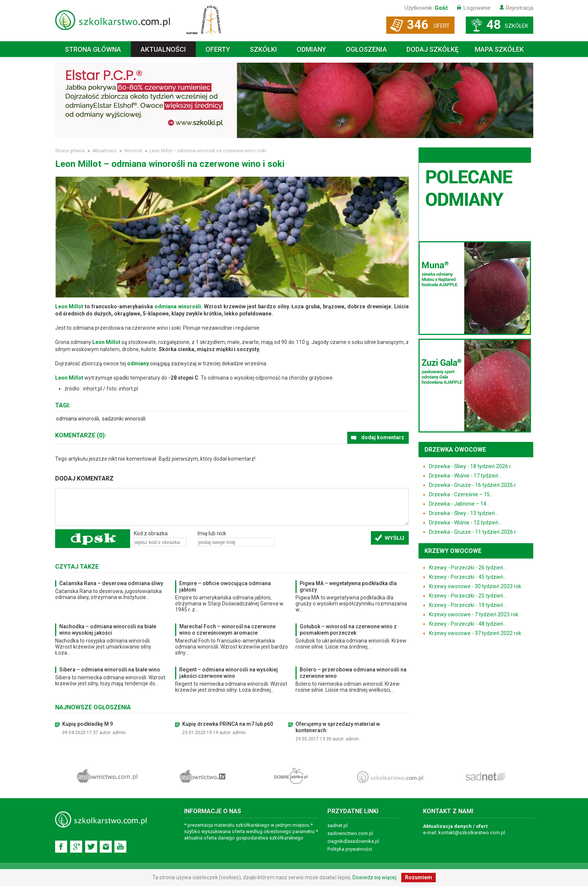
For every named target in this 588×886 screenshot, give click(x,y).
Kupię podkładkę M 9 (88, 724)
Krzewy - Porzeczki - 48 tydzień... (468, 624)
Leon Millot (69, 306)
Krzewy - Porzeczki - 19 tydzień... (468, 605)
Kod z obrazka (151, 533)
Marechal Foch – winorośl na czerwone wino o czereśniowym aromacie (227, 630)
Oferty (218, 49)
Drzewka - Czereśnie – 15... (461, 494)
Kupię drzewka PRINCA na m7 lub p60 (228, 724)
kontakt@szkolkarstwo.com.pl (472, 833)
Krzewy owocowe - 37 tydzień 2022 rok (475, 633)
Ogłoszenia (366, 49)
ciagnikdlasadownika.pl (353, 841)
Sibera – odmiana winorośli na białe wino (110, 670)
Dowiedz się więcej (374, 877)
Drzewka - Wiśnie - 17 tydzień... (465, 476)
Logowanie (477, 8)
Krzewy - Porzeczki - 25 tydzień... (468, 596)
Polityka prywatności (350, 849)
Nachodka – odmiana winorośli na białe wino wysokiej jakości (108, 630)
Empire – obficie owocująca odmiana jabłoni (225, 586)
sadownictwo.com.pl (350, 833)
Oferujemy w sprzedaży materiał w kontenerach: (338, 727)
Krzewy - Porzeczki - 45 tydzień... (468, 577)
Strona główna (93, 49)
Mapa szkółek (499, 49)
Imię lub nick (212, 533)
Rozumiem (418, 877)
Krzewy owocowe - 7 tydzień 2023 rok (474, 614)
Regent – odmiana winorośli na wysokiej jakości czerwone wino (229, 673)
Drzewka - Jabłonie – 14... (459, 504)
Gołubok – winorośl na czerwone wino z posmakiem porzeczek (348, 630)
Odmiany (311, 49)
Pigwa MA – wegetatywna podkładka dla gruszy (348, 586)
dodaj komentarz (383, 437)
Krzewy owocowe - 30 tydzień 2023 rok (475, 586)
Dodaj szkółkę (433, 49)
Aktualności (163, 49)
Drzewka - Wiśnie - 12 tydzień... (465, 523)
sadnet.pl (337, 825)
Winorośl (133, 151)
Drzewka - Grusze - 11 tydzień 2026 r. (473, 532)
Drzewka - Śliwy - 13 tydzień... (464, 513)
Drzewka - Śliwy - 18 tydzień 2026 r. (470, 466)
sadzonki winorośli (124, 419)
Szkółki (263, 49)
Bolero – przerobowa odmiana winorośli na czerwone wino (353, 673)
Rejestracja (520, 8)
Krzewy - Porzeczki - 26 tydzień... (468, 568)
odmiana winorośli (178, 306)
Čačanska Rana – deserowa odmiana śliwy (111, 583)
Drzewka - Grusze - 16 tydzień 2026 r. (473, 485)
